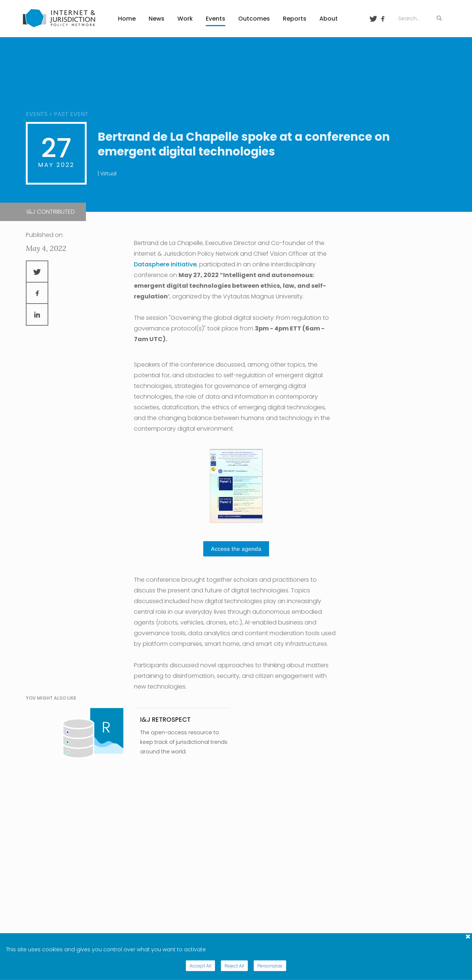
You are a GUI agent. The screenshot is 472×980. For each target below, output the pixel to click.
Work (185, 19)
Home (127, 19)
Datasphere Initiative (165, 264)
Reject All (234, 966)
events (37, 114)
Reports (295, 19)
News (157, 19)
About (329, 19)
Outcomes (254, 19)
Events (216, 19)
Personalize (270, 966)
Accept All (200, 966)
